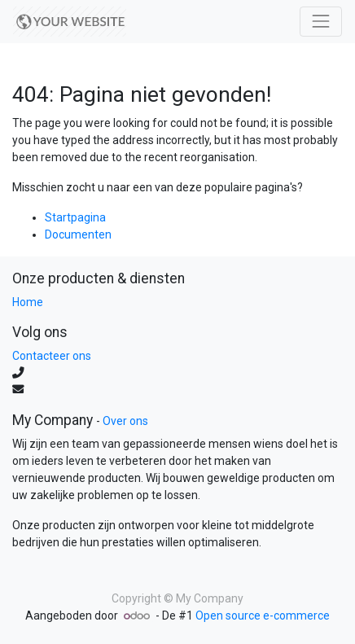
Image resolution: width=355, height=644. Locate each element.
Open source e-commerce (263, 616)
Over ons (125, 421)
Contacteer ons (52, 356)
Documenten (78, 234)
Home (28, 302)
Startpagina (75, 217)
